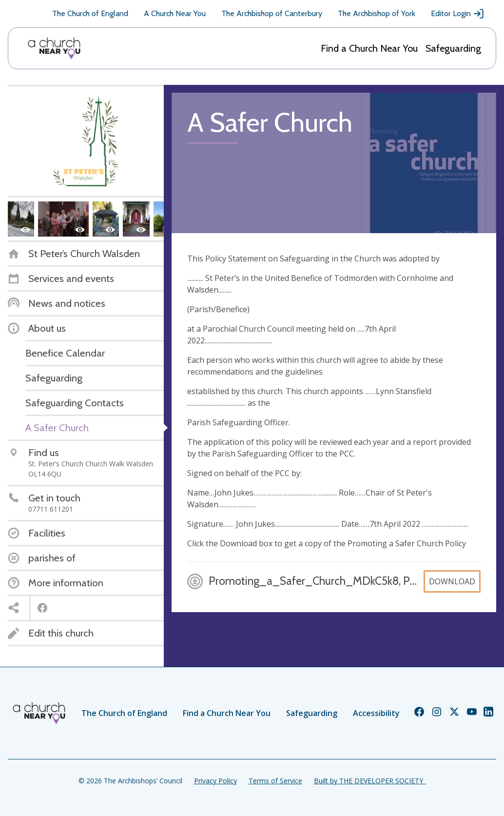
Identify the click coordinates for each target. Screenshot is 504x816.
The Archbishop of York (377, 13)
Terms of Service (275, 781)
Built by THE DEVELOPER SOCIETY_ (370, 781)
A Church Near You (175, 13)
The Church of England (90, 13)
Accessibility (376, 713)
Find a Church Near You (369, 48)
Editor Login (458, 14)
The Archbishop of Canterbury (272, 13)
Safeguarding (453, 48)
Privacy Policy (215, 781)
